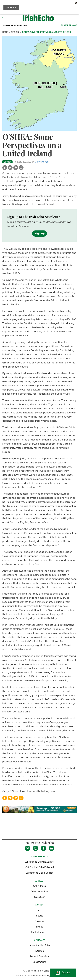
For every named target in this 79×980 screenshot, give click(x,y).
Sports (40, 916)
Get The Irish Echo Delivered (40, 867)
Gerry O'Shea (42, 162)
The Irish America (39, 932)
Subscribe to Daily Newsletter (39, 862)
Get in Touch (39, 886)
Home (5, 32)
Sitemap (40, 951)
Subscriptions (39, 962)
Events (40, 927)
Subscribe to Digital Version (39, 873)
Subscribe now (69, 25)
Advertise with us (40, 891)
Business (39, 921)
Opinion (15, 32)
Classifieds (40, 897)
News (40, 910)
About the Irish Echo (39, 945)
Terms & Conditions (39, 956)
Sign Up (40, 233)
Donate (66, 973)
